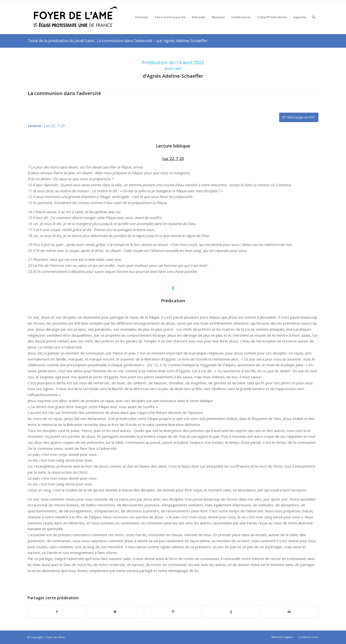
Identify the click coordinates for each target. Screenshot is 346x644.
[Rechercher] (314, 17)
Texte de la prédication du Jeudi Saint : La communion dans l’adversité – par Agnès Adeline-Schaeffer (118, 41)
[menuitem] (142, 17)
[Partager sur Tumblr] (231, 612)
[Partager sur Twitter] (115, 612)
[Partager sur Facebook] (57, 612)
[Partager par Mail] (289, 612)
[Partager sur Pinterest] (173, 612)
